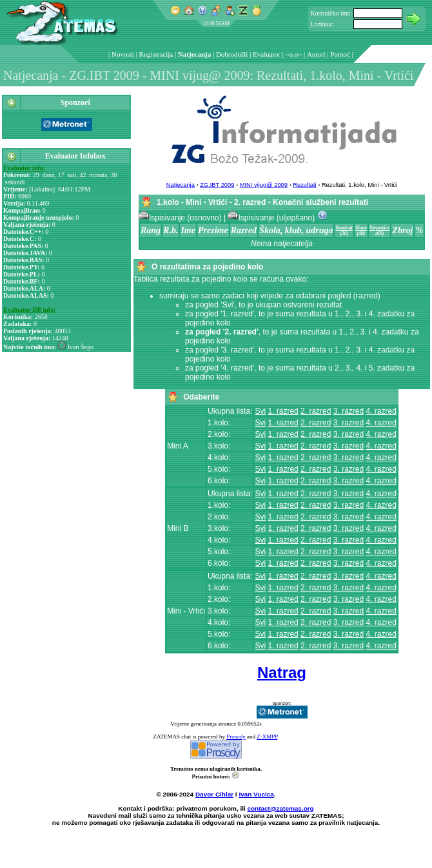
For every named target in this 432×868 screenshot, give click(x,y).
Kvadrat (344, 228)
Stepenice (380, 228)
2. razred (316, 411)
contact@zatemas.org (281, 808)
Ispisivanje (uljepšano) (272, 218)
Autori (316, 54)
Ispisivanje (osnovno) (181, 218)
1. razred (283, 411)
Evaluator (267, 54)
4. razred (381, 411)
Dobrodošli (232, 54)
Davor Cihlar (214, 794)
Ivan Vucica (256, 794)
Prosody (236, 737)
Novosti (123, 54)
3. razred (349, 411)
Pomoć (340, 54)
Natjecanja (194, 54)
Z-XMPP (267, 737)
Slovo (361, 228)
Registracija (156, 54)
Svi (260, 411)
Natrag (282, 672)
